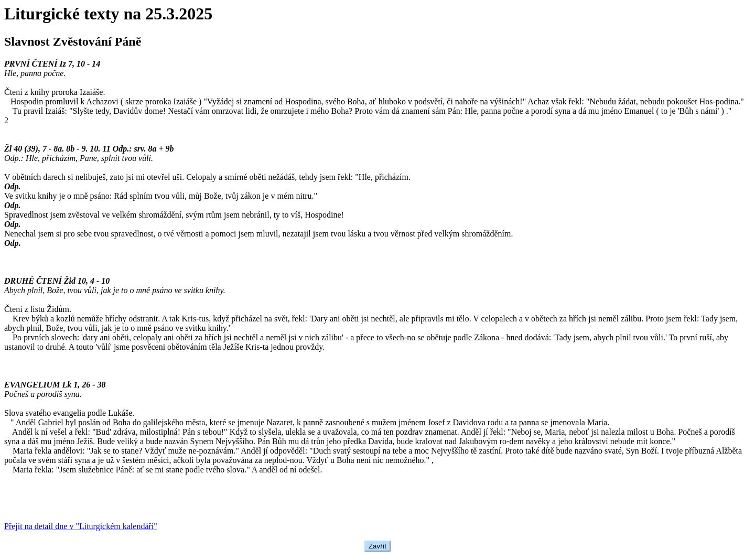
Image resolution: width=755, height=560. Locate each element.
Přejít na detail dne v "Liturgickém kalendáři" (81, 526)
